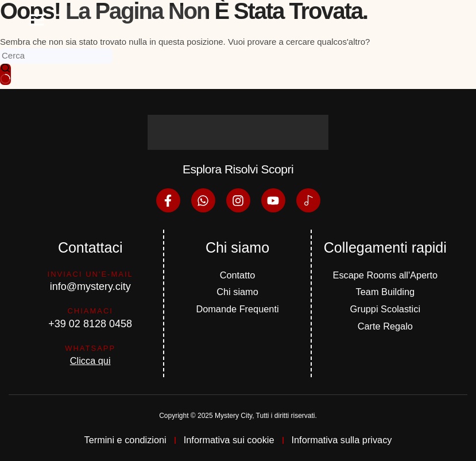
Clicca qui (90, 359)
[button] (37, 19)
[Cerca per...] (56, 56)
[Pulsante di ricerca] (5, 75)
